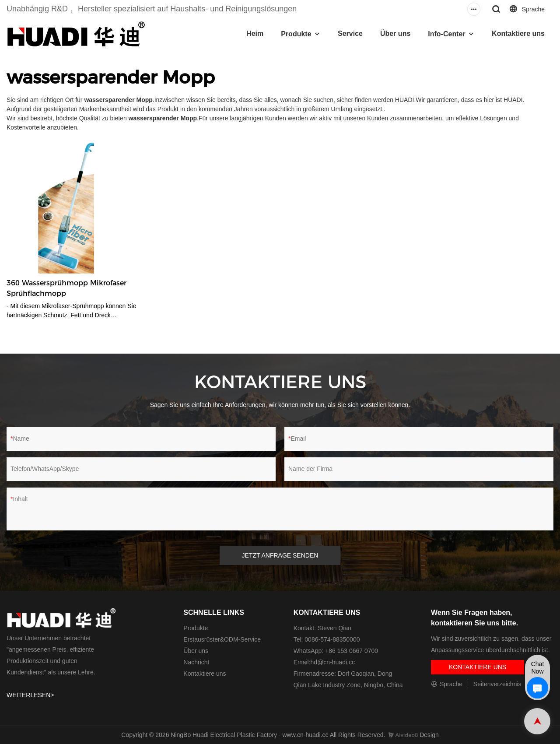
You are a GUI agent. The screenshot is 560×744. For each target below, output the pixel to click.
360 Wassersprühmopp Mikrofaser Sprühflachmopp (66, 288)
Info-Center (446, 34)
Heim (255, 33)
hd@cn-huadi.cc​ (333, 662)
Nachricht (196, 662)
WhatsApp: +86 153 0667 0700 (336, 651)
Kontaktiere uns (518, 33)
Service (350, 33)
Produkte (296, 34)
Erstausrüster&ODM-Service (222, 639)
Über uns (395, 33)
